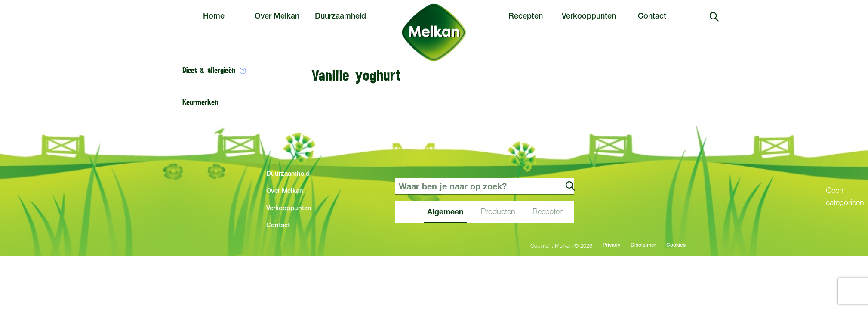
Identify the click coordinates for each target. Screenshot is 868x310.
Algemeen (445, 211)
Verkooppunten (589, 17)
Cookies (676, 245)
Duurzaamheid (340, 17)
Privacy (611, 245)
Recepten (526, 17)
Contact (652, 17)
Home (214, 17)
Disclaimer (643, 245)
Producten (498, 211)
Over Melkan (277, 17)
